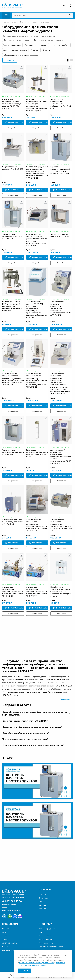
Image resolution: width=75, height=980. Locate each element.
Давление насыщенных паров (15, 50)
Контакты (43, 894)
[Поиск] (70, 15)
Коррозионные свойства (59, 45)
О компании (43, 898)
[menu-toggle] (6, 15)
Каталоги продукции (47, 929)
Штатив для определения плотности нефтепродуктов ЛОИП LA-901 (37, 453)
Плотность (35, 50)
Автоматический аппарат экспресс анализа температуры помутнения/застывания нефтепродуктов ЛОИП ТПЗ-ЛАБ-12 (13, 379)
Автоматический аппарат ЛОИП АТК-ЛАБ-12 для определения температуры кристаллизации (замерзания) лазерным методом (37, 310)
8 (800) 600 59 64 (12, 901)
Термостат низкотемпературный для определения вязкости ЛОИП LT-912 (60, 170)
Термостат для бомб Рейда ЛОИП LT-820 (59, 235)
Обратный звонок (22, 644)
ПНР (41, 932)
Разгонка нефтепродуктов (35, 45)
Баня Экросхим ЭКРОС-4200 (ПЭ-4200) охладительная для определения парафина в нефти (61, 592)
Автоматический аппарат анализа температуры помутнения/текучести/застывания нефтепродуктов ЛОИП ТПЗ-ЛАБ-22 (37, 380)
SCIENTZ (6, 929)
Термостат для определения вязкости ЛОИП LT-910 (12, 237)
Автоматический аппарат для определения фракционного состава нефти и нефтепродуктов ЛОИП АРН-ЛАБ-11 (61, 457)
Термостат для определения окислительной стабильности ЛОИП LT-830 (61, 104)
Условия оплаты (45, 936)
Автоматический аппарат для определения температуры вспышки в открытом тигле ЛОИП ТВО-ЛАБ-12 (61, 525)
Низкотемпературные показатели (17, 40)
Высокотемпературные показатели (49, 40)
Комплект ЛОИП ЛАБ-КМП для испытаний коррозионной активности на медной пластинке (12, 306)
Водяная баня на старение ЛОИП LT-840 (13, 168)
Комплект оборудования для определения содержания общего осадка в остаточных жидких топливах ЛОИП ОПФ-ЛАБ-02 (37, 172)
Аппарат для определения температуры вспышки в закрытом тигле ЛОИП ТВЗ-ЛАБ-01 (13, 592)
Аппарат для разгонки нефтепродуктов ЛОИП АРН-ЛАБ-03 (13, 522)
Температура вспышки (12, 45)
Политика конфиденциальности (51, 947)
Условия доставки (46, 939)
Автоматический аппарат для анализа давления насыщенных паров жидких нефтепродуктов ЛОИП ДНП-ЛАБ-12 (37, 240)
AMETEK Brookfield (10, 943)
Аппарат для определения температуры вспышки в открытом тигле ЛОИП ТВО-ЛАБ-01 (37, 592)
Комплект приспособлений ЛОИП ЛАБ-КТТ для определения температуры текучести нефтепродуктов (37, 105)
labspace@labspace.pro (12, 910)
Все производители (10, 950)
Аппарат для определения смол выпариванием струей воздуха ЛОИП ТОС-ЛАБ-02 (12, 104)
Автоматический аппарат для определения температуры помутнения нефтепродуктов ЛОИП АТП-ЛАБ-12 (61, 308)
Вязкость (47, 50)
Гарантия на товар (46, 943)
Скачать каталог (21, 871)
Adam (5, 932)
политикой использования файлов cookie (37, 963)
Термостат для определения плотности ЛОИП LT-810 (13, 452)
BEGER (5, 947)
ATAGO (5, 939)
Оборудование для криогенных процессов (21, 55)
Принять (25, 971)
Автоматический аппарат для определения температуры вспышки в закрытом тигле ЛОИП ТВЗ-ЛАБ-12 (37, 525)
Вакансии (42, 905)
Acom (5, 936)
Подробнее (13, 128)
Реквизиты (43, 909)
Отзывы (42, 902)
